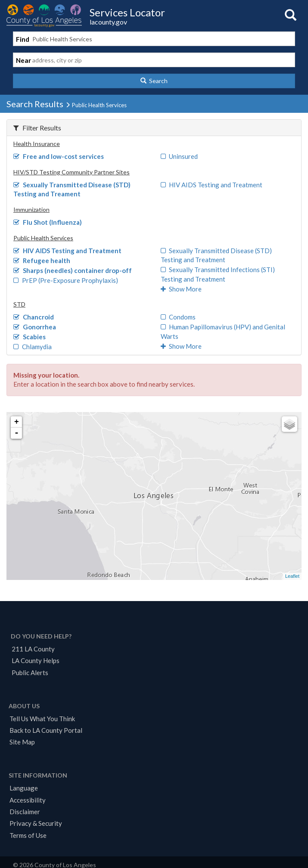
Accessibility (28, 800)
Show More (181, 289)
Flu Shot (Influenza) (48, 222)
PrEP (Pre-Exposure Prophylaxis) (66, 280)
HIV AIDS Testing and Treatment (212, 185)
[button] (154, 81)
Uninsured (179, 156)
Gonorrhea (35, 327)
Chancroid (34, 317)
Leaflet (292, 576)
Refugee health (42, 260)
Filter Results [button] (37, 128)
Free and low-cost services (59, 156)
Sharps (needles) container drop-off (73, 270)
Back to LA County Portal (46, 730)
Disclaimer (25, 812)
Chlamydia (33, 347)
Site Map (22, 742)
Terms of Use (28, 835)
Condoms (178, 317)
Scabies (30, 337)
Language (24, 788)
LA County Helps (36, 660)
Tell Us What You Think (42, 719)
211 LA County (33, 649)
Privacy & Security (36, 823)
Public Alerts (30, 673)
